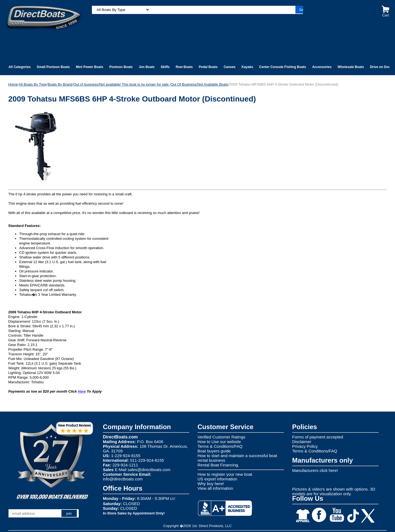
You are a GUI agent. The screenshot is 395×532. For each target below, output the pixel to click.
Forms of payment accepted (318, 437)
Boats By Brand (60, 84)
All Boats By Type (33, 84)
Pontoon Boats (121, 67)
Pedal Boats (208, 67)
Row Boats (184, 67)
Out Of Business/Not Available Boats (199, 84)
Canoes (229, 67)
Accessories (322, 67)
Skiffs (165, 67)
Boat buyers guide (214, 451)
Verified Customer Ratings (221, 437)
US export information (217, 479)
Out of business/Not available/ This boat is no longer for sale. (122, 84)
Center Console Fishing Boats (283, 67)
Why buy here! (211, 484)
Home (13, 84)
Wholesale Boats (351, 67)
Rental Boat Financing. (218, 465)
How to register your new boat (225, 474)
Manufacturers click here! (315, 470)
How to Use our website (219, 442)
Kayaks (247, 67)
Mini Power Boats (89, 67)
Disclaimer (302, 442)
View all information (215, 488)
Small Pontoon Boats (53, 67)
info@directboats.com (123, 479)
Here (82, 391)
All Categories (20, 67)
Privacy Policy (305, 446)
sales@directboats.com (149, 470)
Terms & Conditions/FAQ (220, 446)
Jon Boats (147, 67)
